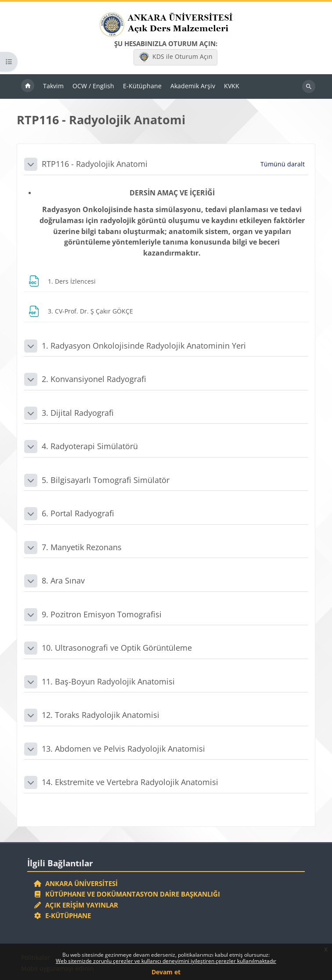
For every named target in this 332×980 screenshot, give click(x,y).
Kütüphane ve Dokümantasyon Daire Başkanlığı (127, 894)
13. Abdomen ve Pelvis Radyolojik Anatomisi (123, 749)
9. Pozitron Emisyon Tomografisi (102, 614)
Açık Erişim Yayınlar (77, 905)
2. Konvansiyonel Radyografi (94, 379)
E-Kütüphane (62, 915)
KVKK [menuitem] (232, 86)
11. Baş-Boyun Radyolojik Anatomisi (108, 681)
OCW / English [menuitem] (93, 86)
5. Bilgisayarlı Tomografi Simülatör (106, 480)
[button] (31, 164)
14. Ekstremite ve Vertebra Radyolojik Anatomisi (130, 782)
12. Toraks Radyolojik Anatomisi (101, 715)
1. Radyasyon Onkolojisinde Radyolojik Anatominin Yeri (144, 346)
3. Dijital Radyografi (78, 413)
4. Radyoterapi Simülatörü (90, 446)
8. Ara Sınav (63, 580)
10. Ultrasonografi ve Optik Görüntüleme (117, 648)
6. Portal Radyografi (78, 513)
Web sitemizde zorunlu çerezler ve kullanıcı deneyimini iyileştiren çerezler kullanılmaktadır (166, 961)
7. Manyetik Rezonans (82, 547)
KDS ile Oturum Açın (176, 57)
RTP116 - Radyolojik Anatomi (95, 164)
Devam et (166, 972)
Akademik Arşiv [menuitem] (193, 86)
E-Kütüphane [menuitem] (142, 86)
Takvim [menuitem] (53, 86)
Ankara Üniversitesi (76, 883)
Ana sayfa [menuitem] (28, 86)
